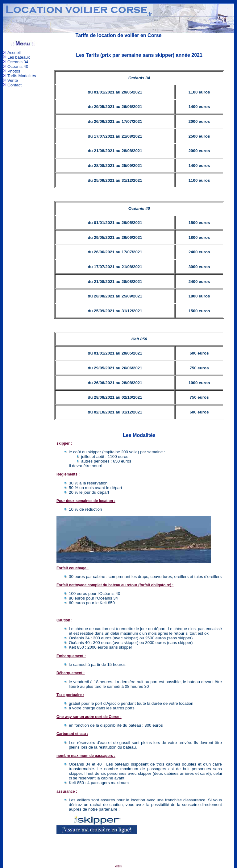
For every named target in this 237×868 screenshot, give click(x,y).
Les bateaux (19, 57)
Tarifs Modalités (22, 76)
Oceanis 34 (18, 62)
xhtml (118, 866)
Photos (14, 71)
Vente (13, 80)
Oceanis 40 (18, 66)
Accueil (14, 53)
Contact (15, 85)
